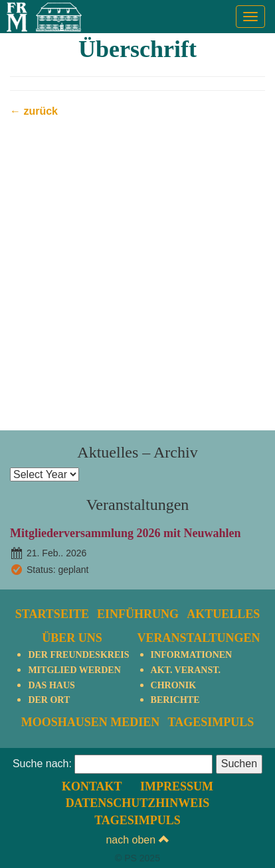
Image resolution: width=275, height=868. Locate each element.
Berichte (175, 700)
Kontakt (92, 786)
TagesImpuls (211, 722)
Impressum (177, 786)
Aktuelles (223, 614)
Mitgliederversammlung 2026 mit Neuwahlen (125, 533)
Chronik (173, 685)
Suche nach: (42, 764)
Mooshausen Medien (91, 722)
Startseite (52, 614)
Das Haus (51, 685)
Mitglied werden (74, 670)
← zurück (34, 111)
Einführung (138, 614)
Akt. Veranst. (186, 670)
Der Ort (49, 700)
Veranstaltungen (199, 638)
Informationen (192, 655)
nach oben (137, 840)
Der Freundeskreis (78, 655)
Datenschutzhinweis (138, 803)
